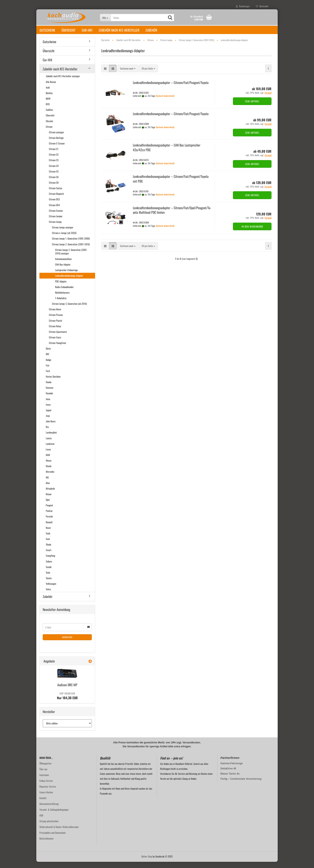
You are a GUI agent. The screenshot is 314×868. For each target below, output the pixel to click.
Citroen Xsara (55, 343)
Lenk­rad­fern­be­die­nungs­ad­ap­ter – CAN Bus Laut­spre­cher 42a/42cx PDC (167, 154)
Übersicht (68, 30)
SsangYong (50, 562)
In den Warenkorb (252, 233)
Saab (48, 539)
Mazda (49, 472)
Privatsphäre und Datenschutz (53, 839)
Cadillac (49, 116)
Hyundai (49, 399)
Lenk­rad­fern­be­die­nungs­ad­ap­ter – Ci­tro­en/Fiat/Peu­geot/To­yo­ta (171, 89)
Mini (48, 489)
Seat (48, 545)
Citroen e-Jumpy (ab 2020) (64, 239)
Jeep (48, 422)
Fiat (48, 371)
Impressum (44, 781)
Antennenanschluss (63, 265)
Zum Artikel (252, 107)
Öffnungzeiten (45, 769)
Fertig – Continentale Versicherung (241, 785)
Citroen (49, 133)
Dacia (48, 355)
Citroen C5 (54, 178)
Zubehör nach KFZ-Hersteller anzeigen (63, 82)
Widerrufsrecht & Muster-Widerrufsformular (59, 833)
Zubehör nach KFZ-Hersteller (119, 30)
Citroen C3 (54, 166)
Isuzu (48, 405)
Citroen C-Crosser (57, 149)
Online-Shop (147, 863)
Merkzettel (262, 6)
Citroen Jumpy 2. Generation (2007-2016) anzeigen (71, 258)
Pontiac (49, 517)
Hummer (50, 394)
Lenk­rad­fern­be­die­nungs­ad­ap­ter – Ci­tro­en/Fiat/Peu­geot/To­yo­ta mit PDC (171, 185)
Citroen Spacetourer (58, 338)
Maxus (49, 467)
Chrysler (50, 127)
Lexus (48, 455)
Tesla (48, 579)
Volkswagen (51, 590)
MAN (48, 461)
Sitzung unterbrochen (49, 827)
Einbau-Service (46, 787)
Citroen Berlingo (56, 144)
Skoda (48, 551)
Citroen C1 (54, 155)
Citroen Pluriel (55, 327)
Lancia (49, 444)
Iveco (48, 411)
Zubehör (151, 30)
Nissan (49, 500)
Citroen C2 (54, 161)
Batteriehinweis (46, 845)
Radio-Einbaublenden (64, 293)
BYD (48, 110)
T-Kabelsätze (61, 304)
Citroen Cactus (55, 194)
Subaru (49, 567)
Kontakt (43, 804)
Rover (48, 534)
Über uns (43, 775)
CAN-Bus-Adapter (63, 271)
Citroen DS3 (54, 205)
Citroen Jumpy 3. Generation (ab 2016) (69, 310)
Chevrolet (50, 121)
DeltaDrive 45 (228, 775)
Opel (48, 506)
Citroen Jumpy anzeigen (63, 233)
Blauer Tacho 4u (230, 780)
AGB (41, 821)
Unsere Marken (46, 798)
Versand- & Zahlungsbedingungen (54, 816)
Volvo (48, 595)
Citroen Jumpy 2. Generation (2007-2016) (71, 250)
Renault (49, 528)
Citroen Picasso (56, 321)
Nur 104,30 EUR (67, 702)
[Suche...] (105, 18)
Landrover (50, 450)
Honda (49, 388)
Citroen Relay (55, 332)
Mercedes (50, 478)
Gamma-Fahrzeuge (232, 770)
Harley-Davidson (53, 383)
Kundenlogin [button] (243, 6)
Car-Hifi (87, 30)
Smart (49, 556)
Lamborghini (51, 439)
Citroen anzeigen (56, 138)
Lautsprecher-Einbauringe (66, 276)
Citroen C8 (54, 189)
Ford (48, 377)
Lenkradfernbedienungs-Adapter (69, 282)
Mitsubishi (50, 495)
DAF (48, 360)
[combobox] (128, 75)
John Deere (51, 427)
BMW (48, 105)
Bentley (49, 99)
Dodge (48, 366)
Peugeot (49, 511)
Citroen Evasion (56, 217)
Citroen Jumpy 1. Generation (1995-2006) (71, 245)
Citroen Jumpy (55, 228)
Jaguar (49, 416)
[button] (105, 75)
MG (47, 484)
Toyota (49, 584)
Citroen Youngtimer (58, 349)
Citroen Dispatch (56, 200)
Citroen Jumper (56, 222)
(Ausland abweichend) (165, 102)
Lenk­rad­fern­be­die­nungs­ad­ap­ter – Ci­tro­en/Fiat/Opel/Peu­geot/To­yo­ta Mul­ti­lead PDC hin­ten (172, 216)
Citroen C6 (54, 183)
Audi (48, 94)
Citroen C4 (54, 172)
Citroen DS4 (54, 211)
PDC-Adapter (61, 288)
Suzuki (49, 573)
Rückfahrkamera (62, 299)
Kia (47, 433)
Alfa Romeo (51, 88)
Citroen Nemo (55, 315)
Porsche (49, 523)
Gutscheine (47, 30)
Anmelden (67, 643)
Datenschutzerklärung (49, 810)
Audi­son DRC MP (67, 691)
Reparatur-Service (48, 793)
